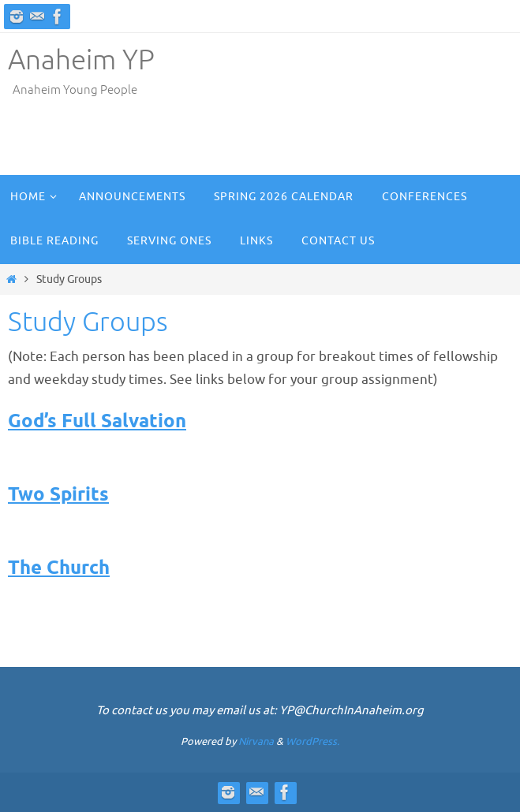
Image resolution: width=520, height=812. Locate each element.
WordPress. (312, 741)
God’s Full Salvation (97, 422)
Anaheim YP (81, 60)
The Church (59, 568)
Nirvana (256, 741)
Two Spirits (58, 495)
